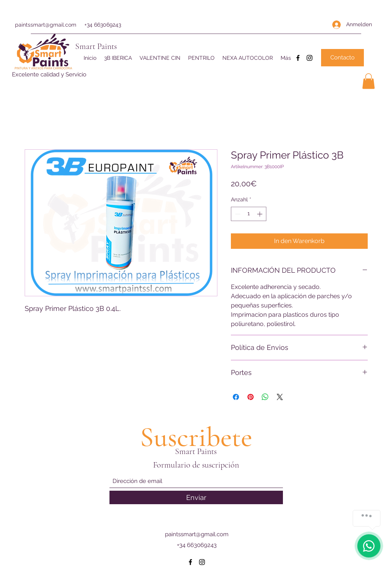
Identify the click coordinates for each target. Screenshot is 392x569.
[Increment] (260, 214)
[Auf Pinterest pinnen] (251, 397)
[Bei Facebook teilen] (236, 397)
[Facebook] (298, 58)
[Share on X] (280, 397)
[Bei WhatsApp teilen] (265, 397)
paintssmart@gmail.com (46, 25)
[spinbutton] (249, 214)
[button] (368, 81)
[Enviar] (196, 497)
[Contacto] (342, 58)
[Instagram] (310, 58)
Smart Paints (96, 46)
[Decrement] (237, 214)
